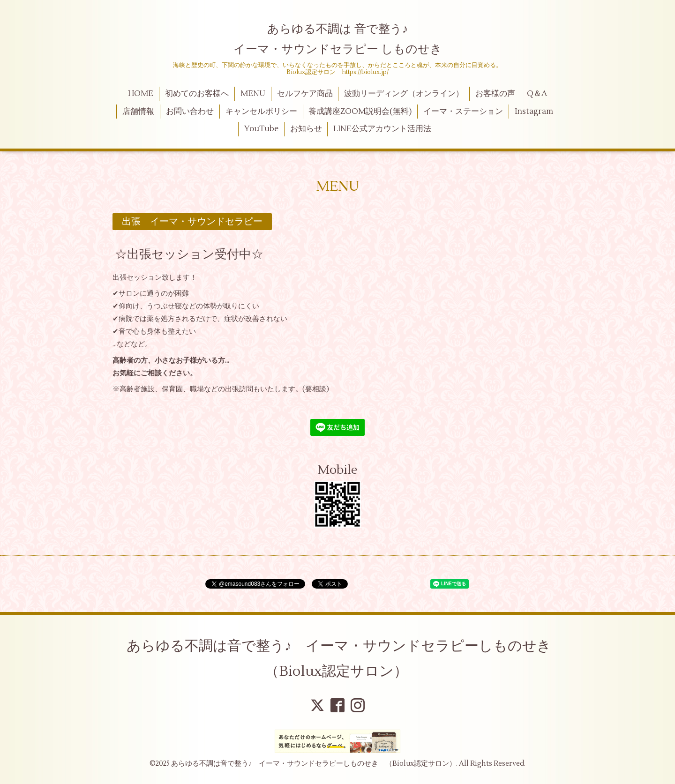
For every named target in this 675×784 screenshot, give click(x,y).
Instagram (534, 112)
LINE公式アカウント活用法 (382, 129)
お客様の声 (495, 94)
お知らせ (306, 129)
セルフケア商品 (305, 94)
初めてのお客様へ (197, 94)
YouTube (261, 129)
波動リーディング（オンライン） (404, 94)
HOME (141, 94)
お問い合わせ (190, 112)
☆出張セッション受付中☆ (189, 254)
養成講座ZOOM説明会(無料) (360, 112)
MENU (253, 94)
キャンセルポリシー (261, 112)
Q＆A (537, 94)
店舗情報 (138, 112)
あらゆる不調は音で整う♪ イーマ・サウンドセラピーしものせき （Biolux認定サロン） (346, 659)
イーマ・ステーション (463, 112)
